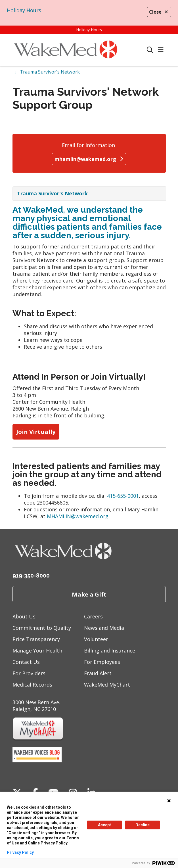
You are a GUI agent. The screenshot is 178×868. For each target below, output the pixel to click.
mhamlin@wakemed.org (89, 159)
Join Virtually (36, 432)
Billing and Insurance (110, 651)
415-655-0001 (123, 496)
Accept (104, 825)
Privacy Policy (20, 852)
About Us (24, 616)
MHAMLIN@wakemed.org (78, 516)
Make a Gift (89, 594)
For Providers (29, 673)
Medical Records (32, 685)
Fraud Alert (98, 673)
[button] (162, 50)
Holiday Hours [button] (89, 30)
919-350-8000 (31, 576)
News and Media (104, 628)
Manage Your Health (37, 651)
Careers (93, 616)
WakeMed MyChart (107, 685)
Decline (143, 825)
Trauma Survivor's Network (52, 193)
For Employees (102, 662)
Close (159, 12)
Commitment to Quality (42, 628)
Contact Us (26, 662)
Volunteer (96, 639)
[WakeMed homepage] (80, 50)
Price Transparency (36, 639)
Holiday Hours (24, 10)
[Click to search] (150, 50)
